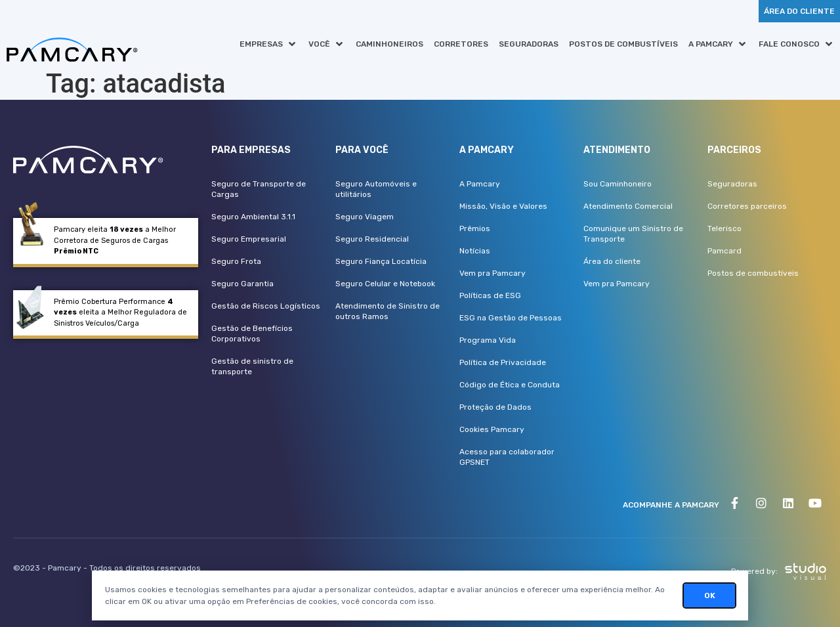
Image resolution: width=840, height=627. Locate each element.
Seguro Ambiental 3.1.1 (253, 217)
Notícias (475, 251)
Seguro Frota (236, 261)
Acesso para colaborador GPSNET (507, 457)
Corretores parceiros (747, 206)
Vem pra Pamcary (493, 273)
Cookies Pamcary (492, 429)
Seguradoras (732, 184)
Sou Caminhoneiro (618, 184)
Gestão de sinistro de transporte (252, 366)
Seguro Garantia (242, 284)
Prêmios (475, 228)
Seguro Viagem (365, 217)
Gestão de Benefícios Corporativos (252, 334)
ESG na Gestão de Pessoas (511, 318)
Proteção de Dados (495, 407)
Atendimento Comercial (628, 206)
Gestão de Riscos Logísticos (266, 306)
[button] (269, 44)
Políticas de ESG (490, 295)
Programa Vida (488, 340)
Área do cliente (612, 261)
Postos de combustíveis (753, 273)
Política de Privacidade (503, 362)
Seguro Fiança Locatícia (381, 261)
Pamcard (724, 251)
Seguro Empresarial (249, 239)
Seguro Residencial (372, 239)
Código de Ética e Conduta (510, 385)
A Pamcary (480, 184)
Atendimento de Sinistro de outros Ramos (388, 311)
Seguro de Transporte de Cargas (259, 189)
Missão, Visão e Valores (503, 206)
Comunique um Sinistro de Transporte (633, 234)
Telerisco (724, 228)
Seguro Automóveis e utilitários (376, 189)
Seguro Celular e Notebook (385, 284)
